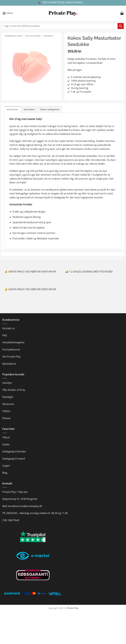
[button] (8, 13)
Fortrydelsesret (11, 350)
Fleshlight (8, 397)
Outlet (6, 444)
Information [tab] (29, 109)
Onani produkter (33, 36)
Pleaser (7, 418)
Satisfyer (7, 383)
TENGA (6, 411)
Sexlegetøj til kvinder (14, 451)
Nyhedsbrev (9, 364)
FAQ (5, 335)
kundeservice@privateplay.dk (25, 506)
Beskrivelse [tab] (13, 109)
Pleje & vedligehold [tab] (50, 109)
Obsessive (8, 404)
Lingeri (6, 466)
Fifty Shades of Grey (14, 390)
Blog (5, 473)
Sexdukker (48, 36)
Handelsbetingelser (14, 342)
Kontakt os (8, 328)
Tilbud (6, 437)
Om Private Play (11, 357)
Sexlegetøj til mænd (14, 36)
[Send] (121, 26)
